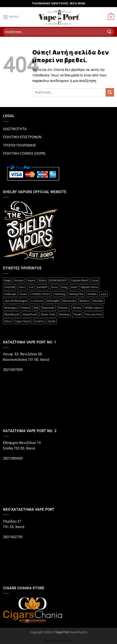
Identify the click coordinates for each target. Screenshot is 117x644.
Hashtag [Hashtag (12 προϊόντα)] (60, 294)
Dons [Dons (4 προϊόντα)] (54, 287)
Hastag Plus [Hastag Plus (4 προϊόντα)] (76, 294)
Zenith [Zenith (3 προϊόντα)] (52, 321)
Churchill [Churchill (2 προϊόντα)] (9, 287)
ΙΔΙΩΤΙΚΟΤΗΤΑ (15, 129)
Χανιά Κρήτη (78, 632)
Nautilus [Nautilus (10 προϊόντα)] (98, 301)
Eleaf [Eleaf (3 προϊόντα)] (74, 287)
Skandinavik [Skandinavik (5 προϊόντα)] (12, 314)
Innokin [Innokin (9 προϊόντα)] (92, 294)
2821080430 (13, 458)
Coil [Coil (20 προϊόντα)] (31, 287)
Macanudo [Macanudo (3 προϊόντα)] (69, 301)
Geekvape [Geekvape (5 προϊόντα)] (10, 294)
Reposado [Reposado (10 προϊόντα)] (48, 308)
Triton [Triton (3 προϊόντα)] (8, 321)
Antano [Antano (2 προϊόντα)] (19, 280)
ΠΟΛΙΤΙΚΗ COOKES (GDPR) (24, 153)
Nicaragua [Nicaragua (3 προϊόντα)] (11, 308)
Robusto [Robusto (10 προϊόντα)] (64, 308)
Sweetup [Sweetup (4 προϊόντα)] (64, 314)
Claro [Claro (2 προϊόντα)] (22, 287)
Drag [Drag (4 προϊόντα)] (64, 287)
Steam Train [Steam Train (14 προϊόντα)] (48, 314)
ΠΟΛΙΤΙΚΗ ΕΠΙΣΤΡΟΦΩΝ (22, 137)
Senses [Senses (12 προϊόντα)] (77, 308)
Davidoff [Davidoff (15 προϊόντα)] (42, 287)
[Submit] (109, 32)
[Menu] (11, 17)
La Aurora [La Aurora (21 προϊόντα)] (37, 301)
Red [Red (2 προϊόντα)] (36, 308)
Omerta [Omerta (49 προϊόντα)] (25, 308)
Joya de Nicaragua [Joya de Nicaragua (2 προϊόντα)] (16, 301)
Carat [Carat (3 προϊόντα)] (95, 280)
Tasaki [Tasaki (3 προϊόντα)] (77, 314)
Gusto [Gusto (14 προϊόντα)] (24, 294)
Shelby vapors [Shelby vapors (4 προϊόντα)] (93, 308)
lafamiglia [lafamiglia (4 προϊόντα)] (53, 301)
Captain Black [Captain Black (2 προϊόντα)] (79, 280)
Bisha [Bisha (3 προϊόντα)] (42, 280)
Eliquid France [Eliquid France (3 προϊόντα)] (89, 287)
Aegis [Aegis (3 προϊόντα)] (7, 280)
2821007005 (13, 370)
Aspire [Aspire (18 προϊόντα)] (31, 280)
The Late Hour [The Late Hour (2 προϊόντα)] (94, 314)
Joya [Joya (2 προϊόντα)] (103, 294)
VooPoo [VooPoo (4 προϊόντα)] (39, 321)
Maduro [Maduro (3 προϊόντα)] (84, 301)
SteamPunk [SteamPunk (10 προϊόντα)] (30, 314)
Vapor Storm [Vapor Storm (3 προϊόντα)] (23, 321)
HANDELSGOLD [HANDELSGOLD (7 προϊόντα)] (41, 294)
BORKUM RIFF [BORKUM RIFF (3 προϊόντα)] (58, 280)
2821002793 (13, 537)
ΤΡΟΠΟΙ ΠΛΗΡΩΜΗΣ (19, 145)
